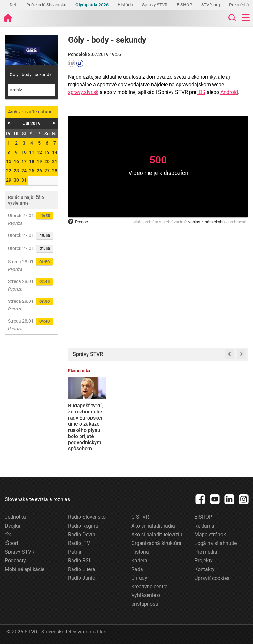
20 (47, 161)
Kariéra (139, 560)
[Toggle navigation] (246, 18)
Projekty (204, 560)
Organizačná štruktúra (156, 543)
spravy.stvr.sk (83, 92)
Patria (75, 552)
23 (16, 171)
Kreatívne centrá (149, 587)
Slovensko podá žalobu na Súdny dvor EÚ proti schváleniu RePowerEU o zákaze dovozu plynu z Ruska (181, 424)
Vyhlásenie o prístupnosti (146, 600)
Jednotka (15, 517)
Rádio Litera (82, 569)
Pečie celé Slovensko (47, 5)
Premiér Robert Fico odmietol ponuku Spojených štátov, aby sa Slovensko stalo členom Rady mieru (229, 427)
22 (9, 171)
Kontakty (205, 569)
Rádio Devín (82, 534)
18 (32, 161)
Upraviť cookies (212, 578)
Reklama (204, 526)
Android (229, 92)
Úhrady (139, 578)
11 (32, 152)
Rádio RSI (79, 560)
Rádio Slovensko (87, 517)
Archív (16, 90)
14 (55, 152)
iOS (201, 92)
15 (9, 161)
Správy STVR (155, 5)
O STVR (140, 517)
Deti (14, 5)
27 (47, 171)
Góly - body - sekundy (31, 75)
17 (24, 161)
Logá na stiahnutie (216, 543)
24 (24, 171)
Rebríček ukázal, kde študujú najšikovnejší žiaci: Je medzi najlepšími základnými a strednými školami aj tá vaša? (134, 430)
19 (39, 161)
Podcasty (15, 560)
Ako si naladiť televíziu (157, 534)
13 (47, 152)
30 (16, 180)
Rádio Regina (83, 526)
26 (39, 171)
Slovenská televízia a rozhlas (37, 499)
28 (55, 171)
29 (9, 180)
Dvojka (13, 526)
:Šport (11, 543)
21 (55, 161)
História (126, 5)
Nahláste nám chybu (206, 222)
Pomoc (78, 222)
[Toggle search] (232, 18)
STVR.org (211, 5)
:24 (8, 534)
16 (16, 161)
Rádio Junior (82, 578)
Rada (137, 569)
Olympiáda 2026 (92, 5)
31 (24, 180)
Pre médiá (239, 5)
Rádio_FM (79, 543)
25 (32, 171)
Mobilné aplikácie (25, 569)
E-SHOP (185, 5)
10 (24, 152)
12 (39, 152)
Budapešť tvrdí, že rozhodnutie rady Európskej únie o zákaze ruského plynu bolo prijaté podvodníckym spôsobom (85, 427)
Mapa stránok (210, 534)
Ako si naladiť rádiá (153, 526)
